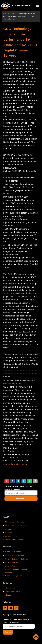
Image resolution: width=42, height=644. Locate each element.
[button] (38, 6)
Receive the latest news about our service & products (18, 488)
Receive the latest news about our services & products (17, 621)
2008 (11, 14)
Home (5, 14)
